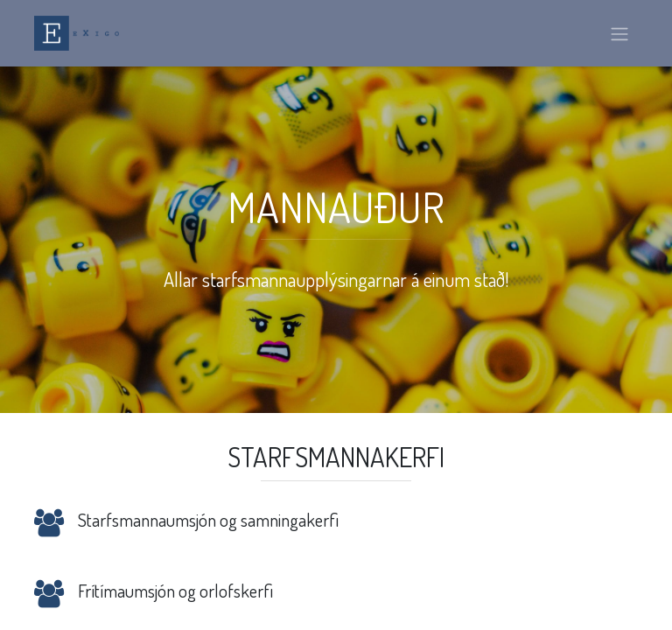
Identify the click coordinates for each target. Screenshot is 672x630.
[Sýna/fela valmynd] (619, 33)
